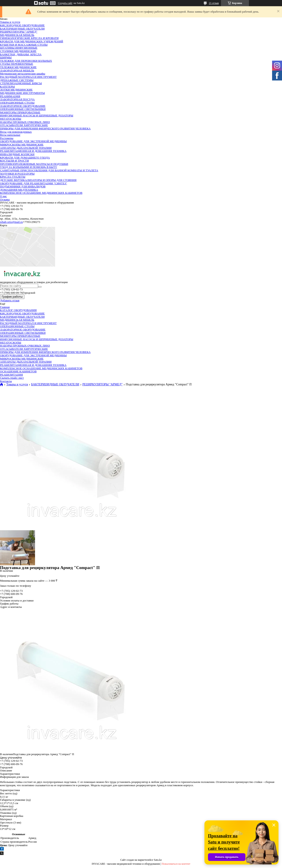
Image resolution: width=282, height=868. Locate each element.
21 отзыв (214, 3)
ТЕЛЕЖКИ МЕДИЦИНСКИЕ (18, 67)
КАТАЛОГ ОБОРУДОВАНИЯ (18, 310)
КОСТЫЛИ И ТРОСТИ (14, 161)
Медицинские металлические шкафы (23, 74)
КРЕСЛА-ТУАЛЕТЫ (13, 177)
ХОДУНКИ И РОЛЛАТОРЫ (17, 174)
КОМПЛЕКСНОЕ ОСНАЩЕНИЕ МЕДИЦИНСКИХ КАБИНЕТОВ (41, 193)
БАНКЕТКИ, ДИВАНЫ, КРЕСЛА (21, 54)
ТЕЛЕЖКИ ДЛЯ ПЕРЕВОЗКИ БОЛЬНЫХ (26, 61)
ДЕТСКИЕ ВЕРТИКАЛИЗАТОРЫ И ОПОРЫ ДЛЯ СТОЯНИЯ (38, 180)
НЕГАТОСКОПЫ (11, 119)
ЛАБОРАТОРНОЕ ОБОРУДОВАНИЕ (23, 106)
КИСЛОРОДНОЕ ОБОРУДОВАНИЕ (22, 25)
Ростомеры (7, 138)
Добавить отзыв (10, 300)
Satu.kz (158, 860)
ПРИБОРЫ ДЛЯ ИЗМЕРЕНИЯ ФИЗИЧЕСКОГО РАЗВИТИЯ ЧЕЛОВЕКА (45, 128)
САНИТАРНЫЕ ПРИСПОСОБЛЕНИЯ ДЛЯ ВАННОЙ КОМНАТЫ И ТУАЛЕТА (49, 170)
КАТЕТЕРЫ (7, 87)
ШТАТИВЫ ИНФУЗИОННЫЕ (19, 48)
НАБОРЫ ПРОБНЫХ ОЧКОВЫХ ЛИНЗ (25, 122)
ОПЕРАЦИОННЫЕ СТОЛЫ (17, 103)
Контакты (6, 381)
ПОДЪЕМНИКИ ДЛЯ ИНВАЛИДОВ (23, 186)
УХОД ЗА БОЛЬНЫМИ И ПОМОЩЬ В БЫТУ (29, 167)
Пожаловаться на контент (176, 864)
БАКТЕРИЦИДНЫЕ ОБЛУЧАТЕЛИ (22, 29)
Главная (5, 307)
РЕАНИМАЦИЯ (10, 96)
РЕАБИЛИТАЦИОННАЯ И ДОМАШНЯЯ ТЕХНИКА (33, 151)
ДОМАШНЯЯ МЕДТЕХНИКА (19, 190)
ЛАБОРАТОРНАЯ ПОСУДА (17, 99)
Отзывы (5, 199)
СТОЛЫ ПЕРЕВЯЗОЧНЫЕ (17, 64)
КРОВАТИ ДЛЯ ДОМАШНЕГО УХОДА (25, 158)
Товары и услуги (10, 22)
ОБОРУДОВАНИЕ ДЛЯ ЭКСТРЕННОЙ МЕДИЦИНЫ (33, 141)
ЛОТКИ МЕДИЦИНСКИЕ (16, 90)
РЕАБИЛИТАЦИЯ (11, 375)
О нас (3, 196)
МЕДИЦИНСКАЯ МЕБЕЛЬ (17, 35)
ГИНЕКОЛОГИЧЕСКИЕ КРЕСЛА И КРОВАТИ (29, 38)
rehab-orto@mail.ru (11, 222)
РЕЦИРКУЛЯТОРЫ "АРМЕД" (19, 32)
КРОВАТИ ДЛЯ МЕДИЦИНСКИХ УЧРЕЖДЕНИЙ (32, 41)
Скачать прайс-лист (12, 378)
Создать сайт (65, 3)
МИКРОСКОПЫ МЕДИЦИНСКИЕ (22, 145)
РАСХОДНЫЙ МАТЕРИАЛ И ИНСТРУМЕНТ (28, 77)
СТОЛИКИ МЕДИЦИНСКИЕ (18, 51)
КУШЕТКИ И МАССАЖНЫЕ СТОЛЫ (24, 45)
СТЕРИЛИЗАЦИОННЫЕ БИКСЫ (21, 83)
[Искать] (40, 287)
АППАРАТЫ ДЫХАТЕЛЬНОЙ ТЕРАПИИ (26, 148)
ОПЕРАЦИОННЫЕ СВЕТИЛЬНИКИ (23, 109)
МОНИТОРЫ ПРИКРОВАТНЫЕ (20, 112)
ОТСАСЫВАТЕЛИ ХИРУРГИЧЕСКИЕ (24, 125)
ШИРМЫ (6, 57)
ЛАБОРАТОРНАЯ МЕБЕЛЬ (17, 70)
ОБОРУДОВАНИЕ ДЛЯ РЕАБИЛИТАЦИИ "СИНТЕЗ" (33, 183)
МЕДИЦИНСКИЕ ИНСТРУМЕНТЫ (22, 93)
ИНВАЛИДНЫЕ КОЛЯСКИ (17, 154)
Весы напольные (10, 135)
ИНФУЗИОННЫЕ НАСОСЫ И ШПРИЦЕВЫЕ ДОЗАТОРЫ (37, 115)
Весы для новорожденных (16, 132)
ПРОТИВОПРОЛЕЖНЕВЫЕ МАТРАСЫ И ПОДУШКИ (34, 164)
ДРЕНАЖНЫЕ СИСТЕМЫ (17, 80)
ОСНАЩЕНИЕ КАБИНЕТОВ (18, 371)
